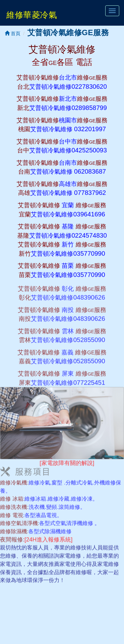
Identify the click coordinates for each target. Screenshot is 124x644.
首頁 (13, 33)
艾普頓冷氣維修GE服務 (68, 32)
